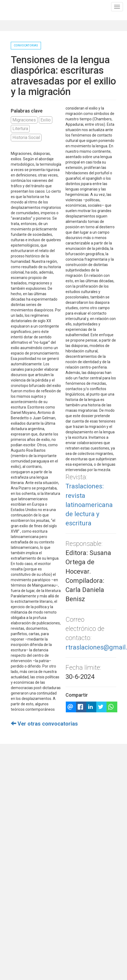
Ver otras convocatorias (44, 724)
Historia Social (26, 137)
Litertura (20, 129)
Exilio (46, 120)
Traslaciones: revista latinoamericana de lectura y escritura (89, 505)
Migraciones (24, 120)
